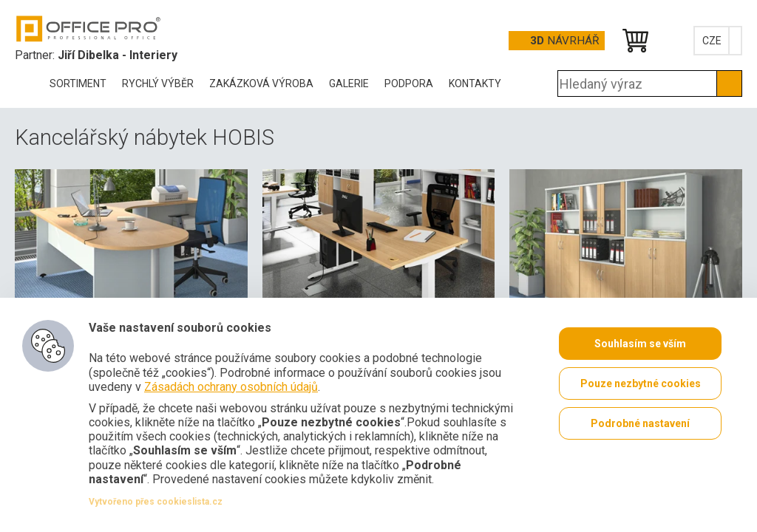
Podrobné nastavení (640, 423)
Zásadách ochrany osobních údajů (231, 387)
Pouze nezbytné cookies (641, 383)
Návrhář (564, 41)
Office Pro (89, 29)
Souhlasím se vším (640, 344)
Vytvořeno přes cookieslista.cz (156, 502)
